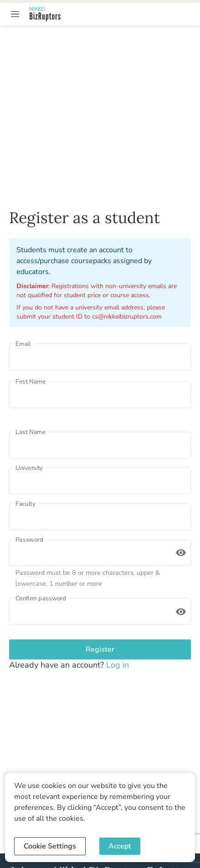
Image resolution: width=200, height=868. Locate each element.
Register (100, 649)
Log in (116, 665)
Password (29, 539)
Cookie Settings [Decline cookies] (50, 846)
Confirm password (41, 598)
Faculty (26, 504)
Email (23, 344)
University (29, 468)
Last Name (31, 432)
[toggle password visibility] (181, 553)
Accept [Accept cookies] (120, 846)
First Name (31, 381)
